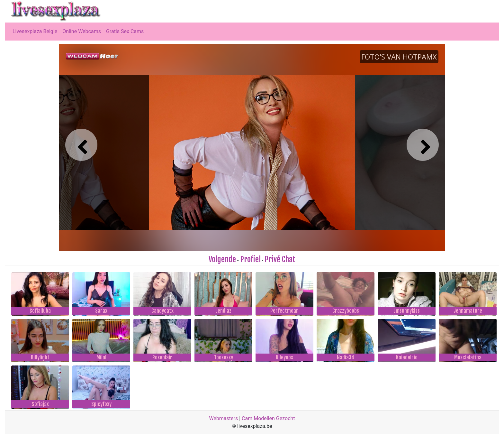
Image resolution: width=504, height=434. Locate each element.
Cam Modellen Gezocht (268, 418)
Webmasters (223, 418)
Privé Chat (280, 259)
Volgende (222, 259)
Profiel (250, 259)
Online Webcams (82, 31)
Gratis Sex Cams (125, 31)
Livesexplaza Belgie (35, 31)
